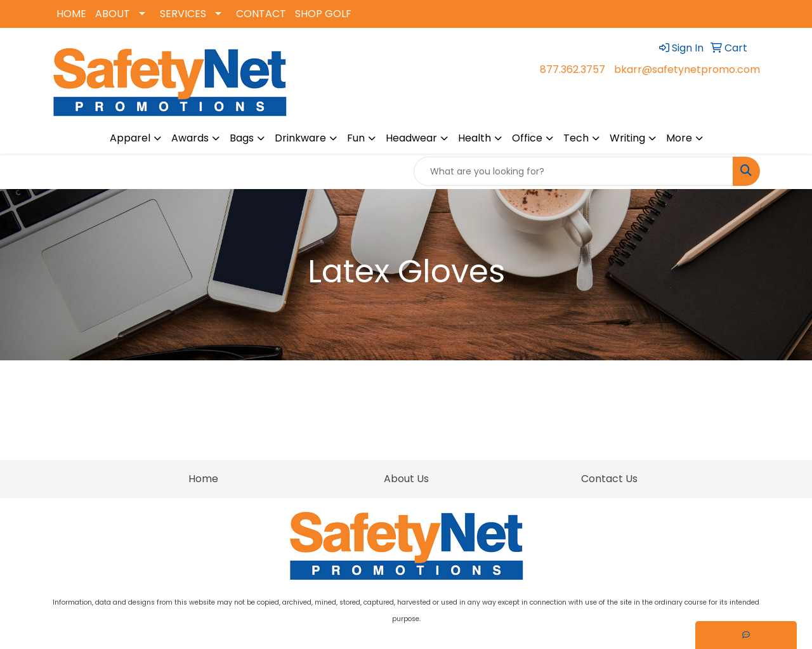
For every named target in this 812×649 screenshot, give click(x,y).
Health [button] (475, 138)
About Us (406, 479)
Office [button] (527, 138)
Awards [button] (190, 138)
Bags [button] (242, 138)
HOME (71, 14)
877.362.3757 (573, 69)
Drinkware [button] (300, 138)
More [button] (679, 138)
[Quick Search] (573, 171)
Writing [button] (627, 138)
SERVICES (183, 14)
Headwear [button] (411, 138)
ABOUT (113, 14)
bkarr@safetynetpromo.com (687, 69)
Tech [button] (576, 138)
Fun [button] (356, 138)
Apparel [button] (130, 138)
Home (203, 479)
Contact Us (609, 479)
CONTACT (261, 14)
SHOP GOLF (323, 14)
